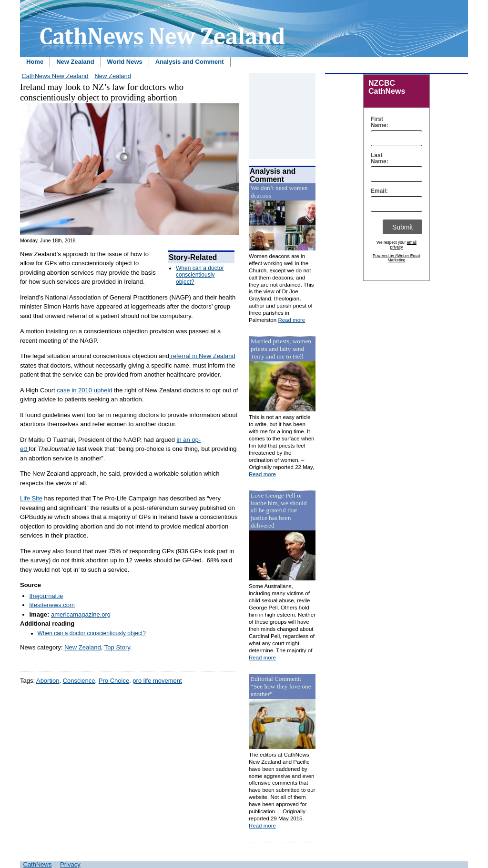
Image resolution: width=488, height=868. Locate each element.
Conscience (79, 681)
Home (35, 62)
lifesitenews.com (52, 605)
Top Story (117, 647)
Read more (291, 320)
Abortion (48, 681)
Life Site (31, 498)
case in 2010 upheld (84, 390)
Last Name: (377, 159)
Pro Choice (114, 681)
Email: (377, 191)
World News (125, 62)
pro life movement (157, 681)
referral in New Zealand (202, 356)
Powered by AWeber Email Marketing (396, 258)
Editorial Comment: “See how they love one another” (281, 686)
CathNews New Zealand (55, 76)
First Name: (377, 122)
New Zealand (75, 62)
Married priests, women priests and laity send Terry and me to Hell (281, 349)
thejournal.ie (46, 596)
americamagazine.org (81, 614)
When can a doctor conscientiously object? (200, 275)
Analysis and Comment (190, 62)
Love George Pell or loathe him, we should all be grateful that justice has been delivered (279, 511)
